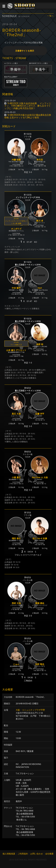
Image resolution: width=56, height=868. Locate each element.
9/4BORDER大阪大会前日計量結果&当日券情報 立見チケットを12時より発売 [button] (28, 116)
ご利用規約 (23, 854)
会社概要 (49, 854)
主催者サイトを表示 (25, 51)
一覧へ (50, 16)
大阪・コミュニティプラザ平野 (30, 710)
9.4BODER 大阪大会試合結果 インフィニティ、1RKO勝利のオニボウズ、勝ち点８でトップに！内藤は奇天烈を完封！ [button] (28, 106)
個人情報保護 (9, 854)
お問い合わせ (37, 854)
